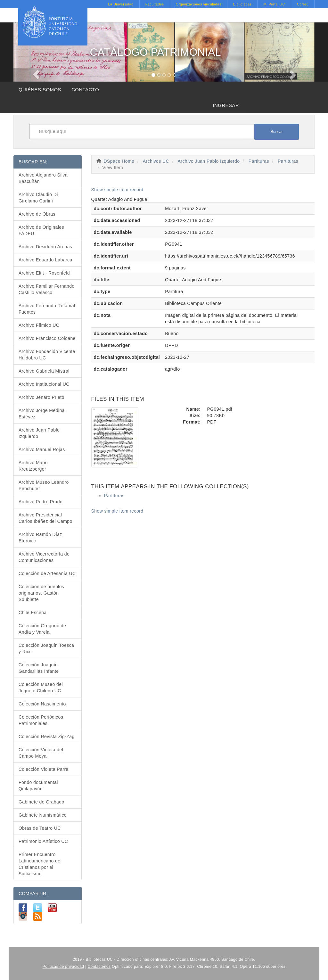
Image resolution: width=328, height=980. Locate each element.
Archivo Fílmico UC (39, 325)
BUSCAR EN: (33, 162)
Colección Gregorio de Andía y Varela (42, 629)
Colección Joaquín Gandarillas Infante (39, 668)
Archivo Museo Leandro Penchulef (44, 485)
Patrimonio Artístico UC (43, 841)
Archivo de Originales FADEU (41, 230)
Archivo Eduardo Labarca (45, 260)
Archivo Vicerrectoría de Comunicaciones (44, 557)
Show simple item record (117, 190)
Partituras (259, 161)
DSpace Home (119, 161)
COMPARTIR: (33, 894)
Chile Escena (33, 613)
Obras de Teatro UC (40, 828)
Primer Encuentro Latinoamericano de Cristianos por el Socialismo (40, 864)
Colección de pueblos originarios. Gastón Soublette (41, 593)
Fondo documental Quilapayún (38, 786)
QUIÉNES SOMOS (40, 90)
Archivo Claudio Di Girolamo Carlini (38, 198)
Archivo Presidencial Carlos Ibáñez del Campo (45, 518)
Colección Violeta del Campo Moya (41, 753)
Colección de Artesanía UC (47, 573)
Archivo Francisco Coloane (47, 338)
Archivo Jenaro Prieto (41, 397)
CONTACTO (85, 90)
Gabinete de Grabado (41, 802)
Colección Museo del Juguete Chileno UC (41, 688)
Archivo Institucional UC (44, 384)
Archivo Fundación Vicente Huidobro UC (47, 355)
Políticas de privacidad (63, 967)
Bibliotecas (242, 4)
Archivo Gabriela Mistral (44, 371)
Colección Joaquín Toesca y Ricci (46, 648)
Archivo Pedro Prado (41, 502)
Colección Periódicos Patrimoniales (41, 720)
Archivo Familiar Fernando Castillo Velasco (47, 289)
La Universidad (121, 4)
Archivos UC (156, 161)
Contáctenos (99, 967)
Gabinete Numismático (43, 815)
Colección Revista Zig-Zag (47, 737)
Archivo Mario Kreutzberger (33, 466)
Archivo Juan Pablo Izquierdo (209, 161)
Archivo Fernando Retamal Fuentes (47, 309)
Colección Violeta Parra (44, 769)
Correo (303, 4)
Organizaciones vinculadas (199, 4)
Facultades (155, 4)
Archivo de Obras (37, 214)
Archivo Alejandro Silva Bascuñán (43, 178)
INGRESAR (226, 105)
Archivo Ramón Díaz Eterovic (40, 538)
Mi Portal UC (274, 4)
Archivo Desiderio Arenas (45, 247)
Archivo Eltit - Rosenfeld (44, 273)
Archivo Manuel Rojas (42, 449)
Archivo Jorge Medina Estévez (42, 414)
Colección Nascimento (42, 704)
